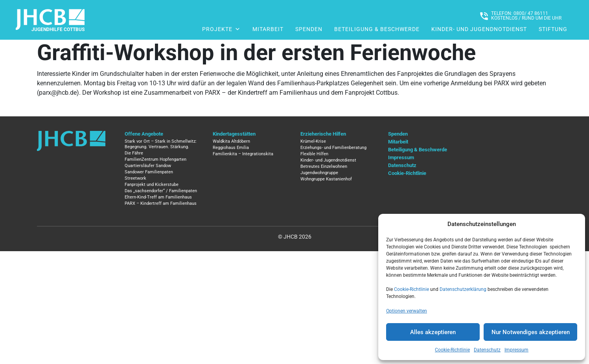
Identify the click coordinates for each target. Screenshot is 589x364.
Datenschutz (487, 350)
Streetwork (135, 178)
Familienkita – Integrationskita (243, 154)
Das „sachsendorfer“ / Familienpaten (161, 191)
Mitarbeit (268, 29)
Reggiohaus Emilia (231, 148)
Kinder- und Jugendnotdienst (479, 29)
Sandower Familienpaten (149, 172)
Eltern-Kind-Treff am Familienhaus (158, 197)
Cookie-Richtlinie (411, 289)
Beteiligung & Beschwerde (377, 29)
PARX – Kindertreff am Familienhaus (161, 203)
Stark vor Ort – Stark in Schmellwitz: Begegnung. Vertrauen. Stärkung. (161, 144)
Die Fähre (134, 153)
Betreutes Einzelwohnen (324, 166)
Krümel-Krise (313, 141)
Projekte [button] (221, 29)
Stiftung (553, 29)
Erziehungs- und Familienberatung (333, 148)
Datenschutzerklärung (463, 289)
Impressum (516, 350)
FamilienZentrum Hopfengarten (156, 159)
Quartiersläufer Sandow (148, 166)
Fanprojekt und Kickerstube (152, 185)
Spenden (309, 29)
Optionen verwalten (407, 311)
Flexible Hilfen (314, 154)
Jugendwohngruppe (319, 173)
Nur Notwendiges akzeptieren (531, 332)
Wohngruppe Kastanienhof (326, 179)
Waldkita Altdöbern (231, 141)
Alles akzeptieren (433, 332)
